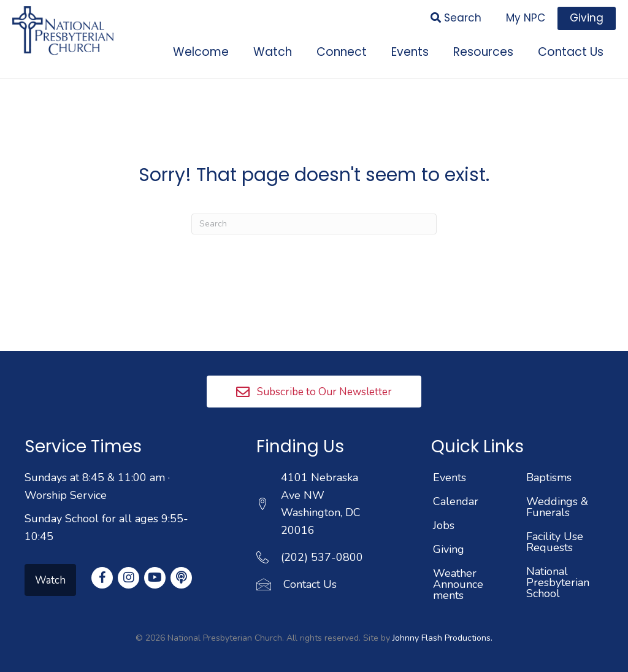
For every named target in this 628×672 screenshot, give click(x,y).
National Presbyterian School (558, 579)
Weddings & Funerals (557, 503)
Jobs (444, 522)
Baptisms (549, 474)
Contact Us (310, 581)
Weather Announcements (458, 581)
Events (450, 474)
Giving (449, 546)
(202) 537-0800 (322, 554)
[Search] (314, 220)
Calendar (456, 498)
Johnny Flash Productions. (442, 634)
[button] (314, 387)
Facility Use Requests (555, 538)
